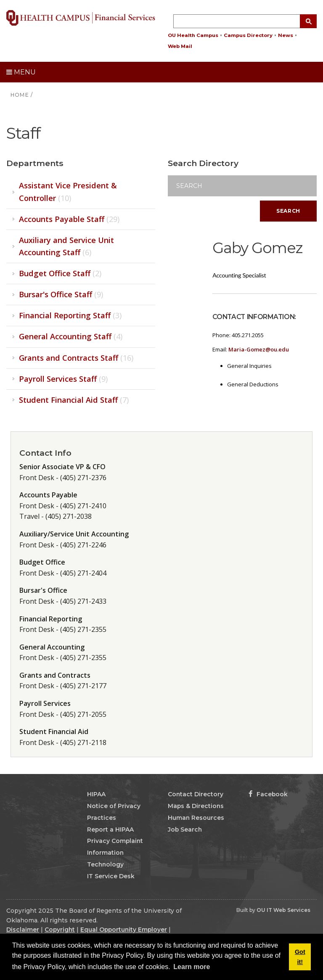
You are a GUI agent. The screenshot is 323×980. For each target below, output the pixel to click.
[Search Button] (308, 21)
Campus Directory (248, 35)
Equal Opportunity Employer (124, 930)
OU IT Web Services (283, 910)
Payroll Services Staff (63, 379)
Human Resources (196, 818)
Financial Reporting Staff (70, 315)
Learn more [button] (192, 967)
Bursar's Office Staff (61, 294)
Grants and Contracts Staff (76, 358)
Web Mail (180, 46)
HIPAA (96, 794)
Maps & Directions (196, 806)
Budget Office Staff (60, 273)
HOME (20, 95)
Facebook (268, 794)
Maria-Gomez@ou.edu (259, 349)
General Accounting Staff (71, 336)
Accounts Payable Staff (69, 219)
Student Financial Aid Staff (74, 400)
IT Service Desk (111, 876)
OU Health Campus (193, 35)
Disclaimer (23, 930)
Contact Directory (196, 794)
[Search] (242, 186)
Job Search (185, 829)
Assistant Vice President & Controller (68, 192)
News (286, 35)
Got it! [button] (300, 957)
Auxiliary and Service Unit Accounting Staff (66, 246)
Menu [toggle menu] (21, 72)
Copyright (60, 930)
